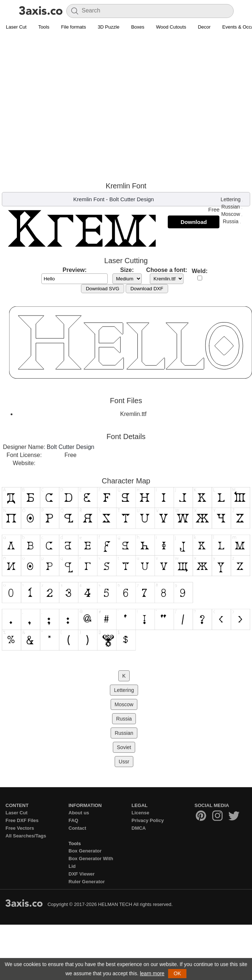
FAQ (73, 820)
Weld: (200, 271)
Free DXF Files (22, 820)
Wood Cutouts (171, 27)
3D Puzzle (109, 27)
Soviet (124, 747)
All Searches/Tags (26, 836)
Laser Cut (16, 27)
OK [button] (177, 973)
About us (79, 813)
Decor (204, 27)
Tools (44, 27)
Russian (231, 207)
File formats (74, 27)
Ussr (124, 762)
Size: (127, 270)
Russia (231, 221)
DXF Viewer (81, 874)
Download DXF (147, 289)
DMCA (139, 828)
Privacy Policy (148, 820)
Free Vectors (20, 828)
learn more (152, 973)
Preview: (75, 270)
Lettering (230, 199)
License (140, 813)
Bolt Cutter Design (131, 199)
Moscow (231, 214)
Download (194, 222)
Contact (77, 828)
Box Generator (85, 851)
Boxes (138, 27)
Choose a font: (167, 270)
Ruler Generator (87, 882)
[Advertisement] (69, 106)
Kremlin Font (89, 199)
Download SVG (102, 289)
